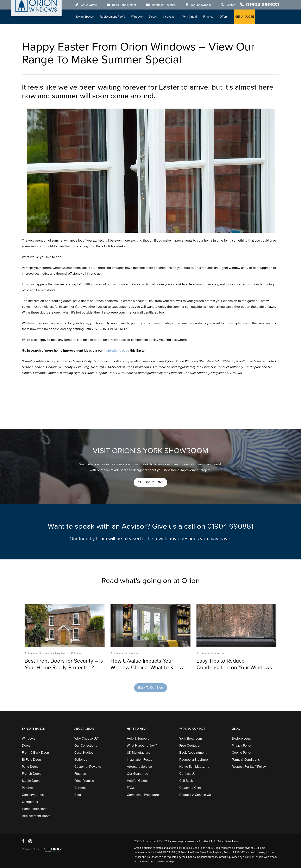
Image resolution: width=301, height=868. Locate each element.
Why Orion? (192, 17)
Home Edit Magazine (194, 767)
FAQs (131, 788)
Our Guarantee (137, 774)
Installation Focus (139, 760)
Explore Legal (242, 739)
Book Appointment (126, 5)
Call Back (186, 781)
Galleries (81, 760)
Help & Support (138, 739)
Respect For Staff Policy (249, 767)
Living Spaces (87, 17)
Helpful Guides (138, 781)
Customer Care (190, 788)
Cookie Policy (242, 753)
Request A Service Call (196, 795)
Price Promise (84, 781)
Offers (226, 17)
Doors (155, 17)
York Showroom (203, 5)
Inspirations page (117, 351)
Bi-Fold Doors (32, 760)
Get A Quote (91, 5)
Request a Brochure (194, 760)
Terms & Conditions (246, 760)
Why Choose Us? (86, 739)
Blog (78, 795)
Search (233, 5)
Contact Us (187, 774)
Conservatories (33, 795)
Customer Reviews (88, 767)
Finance (210, 17)
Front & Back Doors (36, 753)
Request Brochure (166, 5)
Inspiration (172, 17)
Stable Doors (31, 781)
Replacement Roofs (115, 17)
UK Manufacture (139, 753)
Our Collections (86, 746)
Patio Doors (30, 767)
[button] (150, 482)
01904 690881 (263, 5)
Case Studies (84, 753)
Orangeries (30, 802)
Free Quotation (190, 746)
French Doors (32, 774)
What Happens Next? (142, 746)
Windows (139, 17)
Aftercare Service (139, 767)
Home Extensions (35, 809)
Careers (80, 788)
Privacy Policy (242, 746)
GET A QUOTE (247, 17)
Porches (28, 788)
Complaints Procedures (144, 795)
